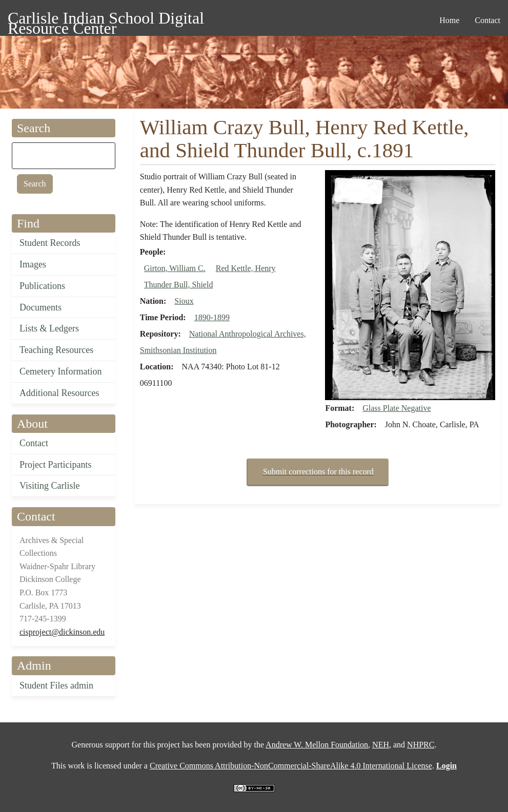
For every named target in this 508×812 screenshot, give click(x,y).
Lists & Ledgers (49, 328)
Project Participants (55, 465)
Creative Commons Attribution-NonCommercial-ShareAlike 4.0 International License (291, 766)
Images (33, 264)
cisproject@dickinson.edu (62, 632)
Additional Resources (59, 393)
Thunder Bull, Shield (179, 285)
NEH (381, 745)
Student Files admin (56, 685)
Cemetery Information (60, 371)
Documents (40, 307)
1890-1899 (212, 317)
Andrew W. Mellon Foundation (317, 745)
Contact (34, 443)
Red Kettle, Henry (246, 268)
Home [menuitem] (449, 20)
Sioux (184, 301)
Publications (42, 286)
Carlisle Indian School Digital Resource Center (106, 20)
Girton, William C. (175, 268)
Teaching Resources (56, 350)
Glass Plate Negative (397, 408)
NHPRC (421, 745)
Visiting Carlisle (49, 486)
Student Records (50, 243)
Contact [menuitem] (487, 20)
